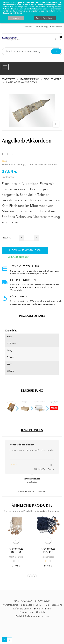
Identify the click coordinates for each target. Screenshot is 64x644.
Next (35, 576)
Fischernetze (48, 557)
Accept (16, 18)
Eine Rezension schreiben (43, 165)
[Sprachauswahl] (27, 27)
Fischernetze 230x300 (48, 550)
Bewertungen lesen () (14, 165)
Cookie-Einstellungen (45, 18)
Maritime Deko (16, 557)
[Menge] (29, 238)
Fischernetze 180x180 (16, 550)
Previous (29, 576)
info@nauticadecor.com (36, 616)
